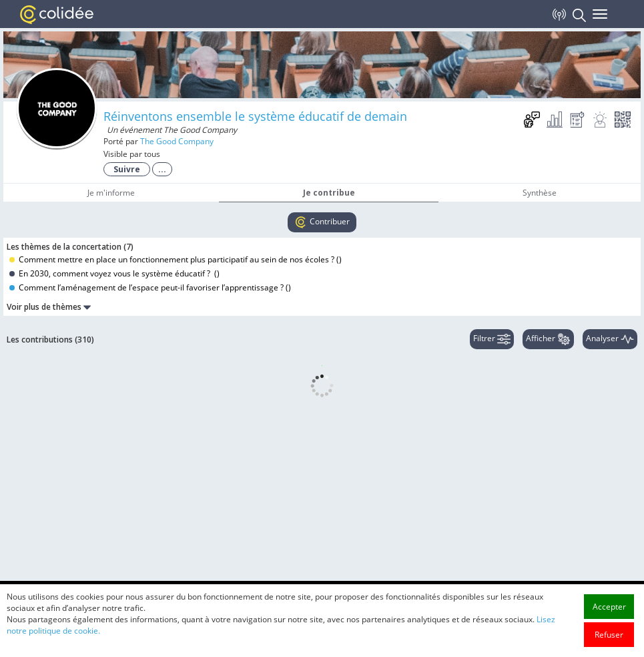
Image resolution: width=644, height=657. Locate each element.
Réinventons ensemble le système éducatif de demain (255, 116)
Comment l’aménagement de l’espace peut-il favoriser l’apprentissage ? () (150, 287)
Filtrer (492, 339)
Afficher (548, 339)
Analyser (610, 339)
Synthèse (540, 193)
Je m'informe (111, 193)
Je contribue (329, 193)
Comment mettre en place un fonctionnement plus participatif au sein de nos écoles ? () (176, 259)
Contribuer (322, 222)
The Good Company (177, 141)
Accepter (609, 631)
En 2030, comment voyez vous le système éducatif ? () (114, 273)
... (162, 169)
